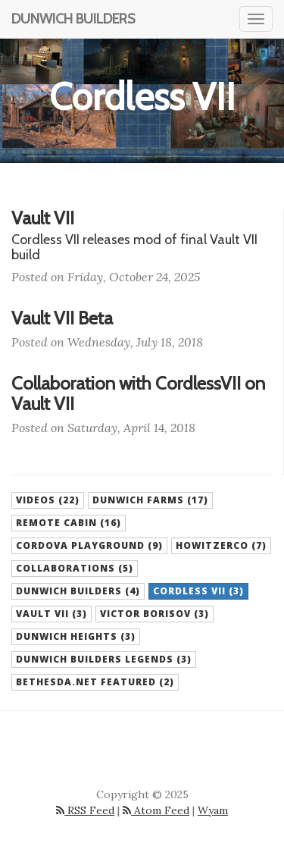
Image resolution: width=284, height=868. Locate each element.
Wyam (213, 810)
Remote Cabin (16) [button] (69, 523)
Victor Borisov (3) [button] (154, 614)
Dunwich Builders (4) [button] (78, 591)
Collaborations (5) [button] (75, 568)
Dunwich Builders (73, 19)
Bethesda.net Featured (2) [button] (95, 682)
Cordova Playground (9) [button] (89, 545)
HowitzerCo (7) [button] (221, 545)
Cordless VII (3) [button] (198, 591)
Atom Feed (156, 810)
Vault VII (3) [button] (51, 614)
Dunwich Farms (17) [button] (150, 500)
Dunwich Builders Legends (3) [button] (104, 659)
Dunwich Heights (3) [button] (76, 636)
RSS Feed (85, 810)
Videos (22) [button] (48, 500)
